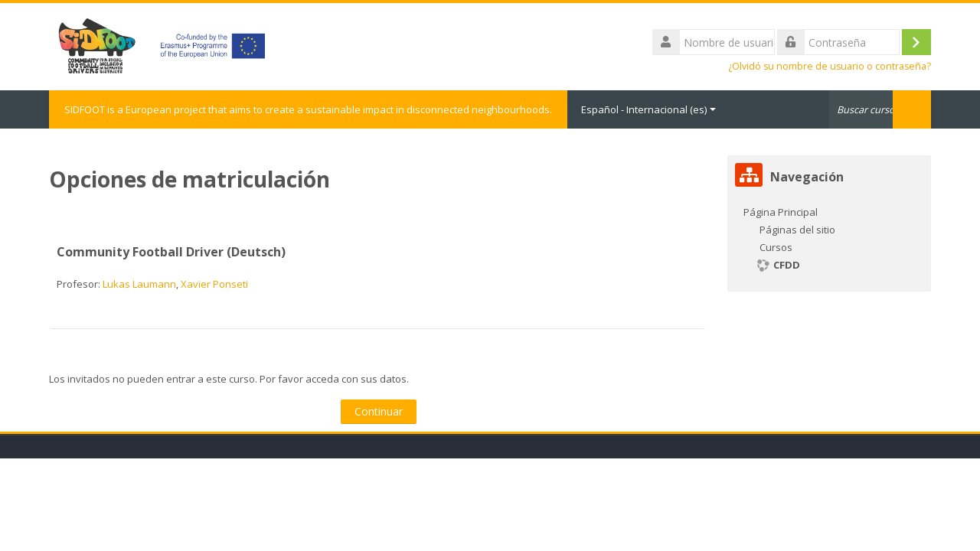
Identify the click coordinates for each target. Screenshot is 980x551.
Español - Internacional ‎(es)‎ (648, 109)
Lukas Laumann (139, 284)
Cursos (776, 247)
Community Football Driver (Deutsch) (171, 252)
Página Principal (781, 212)
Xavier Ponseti (214, 284)
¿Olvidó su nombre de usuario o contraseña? (830, 66)
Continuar (379, 411)
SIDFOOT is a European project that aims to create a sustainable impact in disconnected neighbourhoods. (308, 109)
